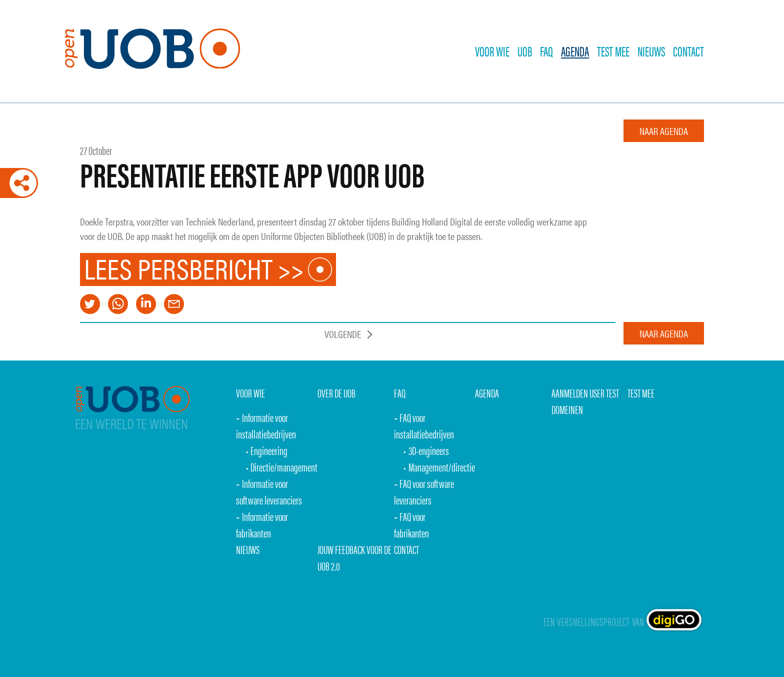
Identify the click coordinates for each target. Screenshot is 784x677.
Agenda (575, 51)
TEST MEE (613, 51)
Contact (688, 51)
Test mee (641, 393)
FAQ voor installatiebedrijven (424, 425)
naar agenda (664, 131)
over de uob (336, 393)
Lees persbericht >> (194, 269)
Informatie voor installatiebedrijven (266, 425)
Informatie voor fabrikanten (262, 524)
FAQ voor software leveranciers (424, 491)
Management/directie (442, 467)
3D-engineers (429, 450)
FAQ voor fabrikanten (411, 524)
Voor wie (492, 51)
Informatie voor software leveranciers (269, 491)
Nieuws (651, 51)
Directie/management (284, 467)
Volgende (343, 334)
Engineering (269, 450)
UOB (525, 51)
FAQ (546, 51)
